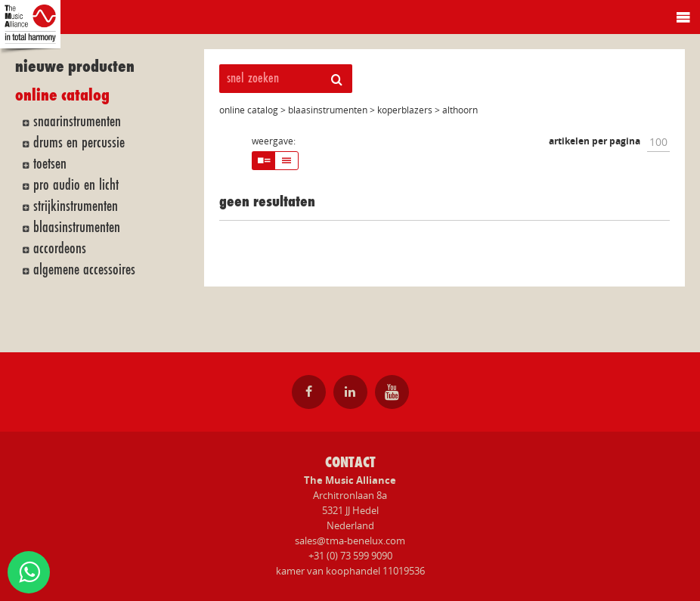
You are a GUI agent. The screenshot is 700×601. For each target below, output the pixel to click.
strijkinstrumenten (76, 206)
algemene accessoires (84, 269)
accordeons (60, 248)
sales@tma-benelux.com (350, 541)
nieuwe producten (75, 67)
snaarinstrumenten (77, 121)
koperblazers (405, 110)
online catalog (62, 96)
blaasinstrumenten (77, 227)
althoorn (460, 110)
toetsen (50, 163)
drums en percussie (79, 142)
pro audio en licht (76, 184)
